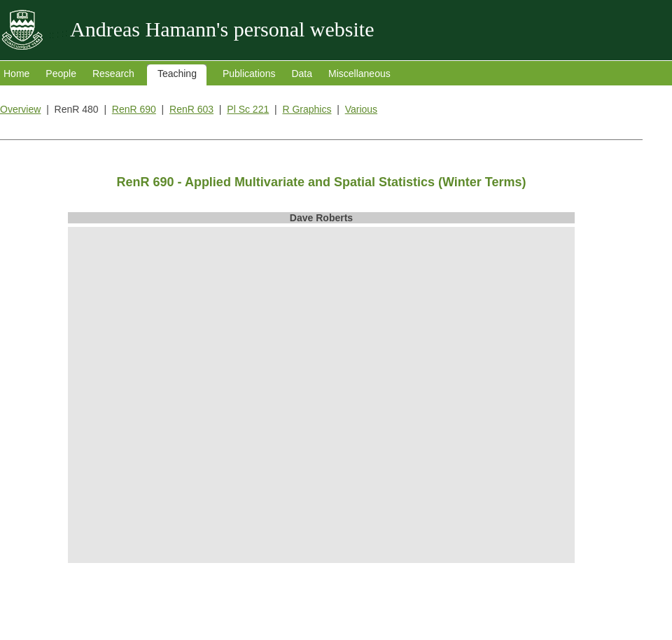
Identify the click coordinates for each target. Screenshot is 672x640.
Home (16, 74)
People (61, 74)
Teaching (177, 74)
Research (113, 74)
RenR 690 (134, 109)
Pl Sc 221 (248, 109)
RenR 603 (191, 109)
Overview (20, 109)
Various (361, 109)
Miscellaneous (359, 74)
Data (302, 74)
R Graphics (307, 109)
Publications (249, 74)
